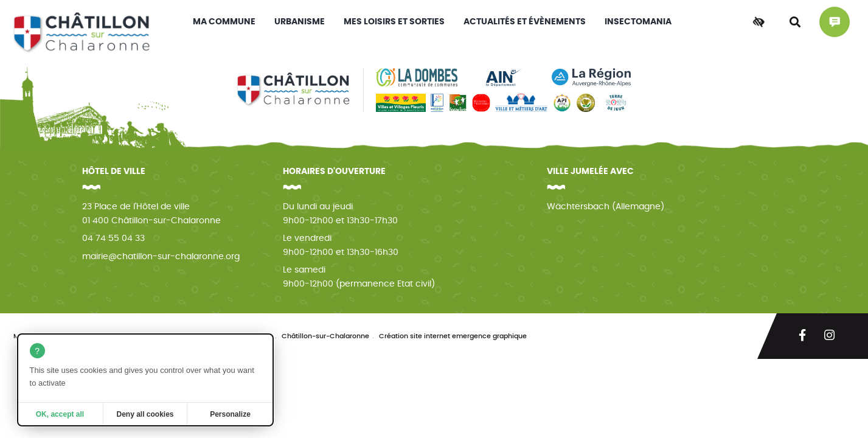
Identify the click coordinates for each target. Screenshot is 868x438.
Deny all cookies (145, 414)
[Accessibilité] (759, 22)
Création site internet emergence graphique (453, 336)
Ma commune (224, 22)
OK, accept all (60, 414)
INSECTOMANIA (638, 22)
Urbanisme (300, 22)
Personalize (230, 414)
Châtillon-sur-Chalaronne (325, 336)
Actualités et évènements (525, 22)
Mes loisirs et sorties (394, 22)
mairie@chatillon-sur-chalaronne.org (161, 257)
